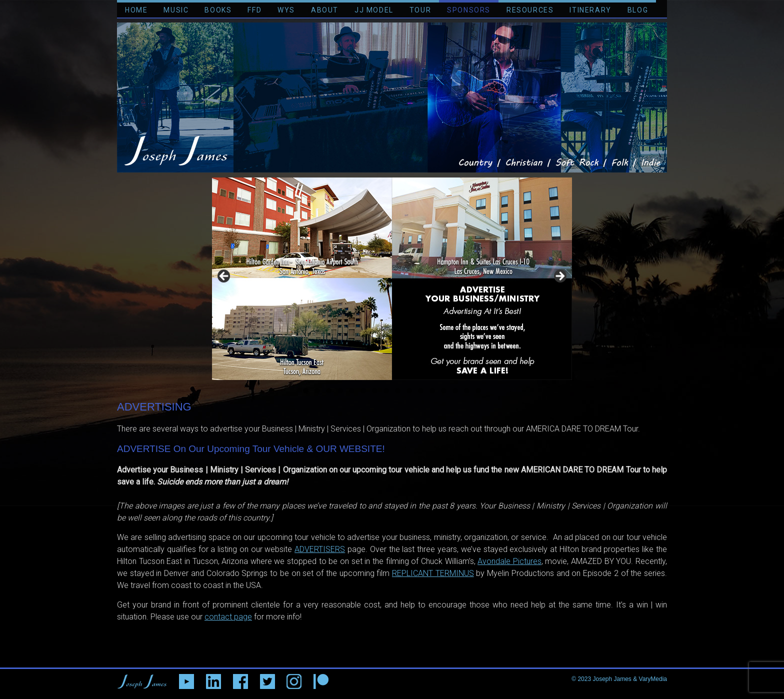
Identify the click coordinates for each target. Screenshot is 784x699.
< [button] (224, 276)
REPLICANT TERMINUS (433, 573)
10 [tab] (409, 391)
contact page (228, 617)
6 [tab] (363, 391)
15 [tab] (467, 391)
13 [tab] (444, 391)
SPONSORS (469, 10)
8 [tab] (386, 391)
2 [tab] (317, 391)
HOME (136, 10)
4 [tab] (340, 391)
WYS (286, 10)
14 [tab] (455, 391)
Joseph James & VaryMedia (630, 679)
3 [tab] (329, 391)
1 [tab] (306, 391)
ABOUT (325, 10)
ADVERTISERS (320, 549)
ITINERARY (590, 10)
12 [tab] (432, 391)
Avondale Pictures (509, 561)
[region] (392, 279)
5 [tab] (352, 391)
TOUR (420, 10)
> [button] (559, 276)
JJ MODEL (374, 10)
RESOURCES (530, 10)
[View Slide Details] (392, 279)
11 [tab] (421, 391)
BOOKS (218, 10)
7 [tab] (375, 391)
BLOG (638, 10)
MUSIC (176, 10)
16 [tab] (478, 391)
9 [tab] (398, 391)
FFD (254, 10)
